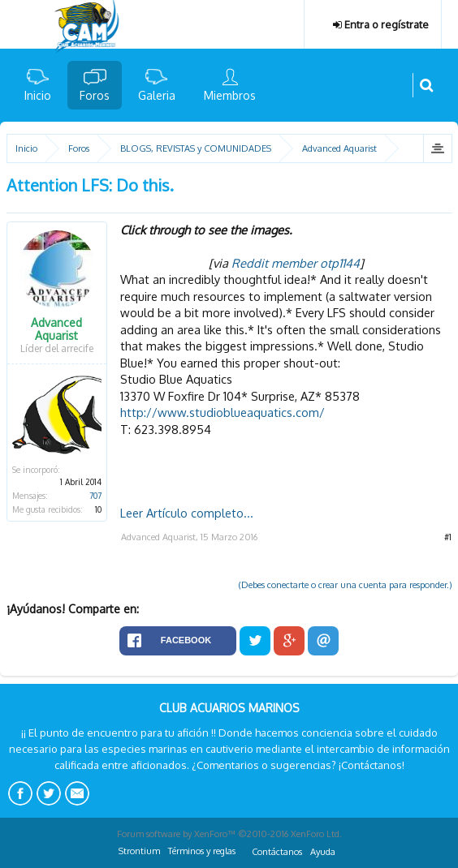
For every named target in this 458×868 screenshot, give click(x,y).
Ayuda (323, 852)
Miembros (230, 95)
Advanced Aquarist (56, 329)
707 (95, 496)
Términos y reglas (202, 851)
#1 (448, 537)
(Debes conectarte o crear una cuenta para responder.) (346, 585)
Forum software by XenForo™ (229, 834)
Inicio (38, 95)
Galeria (157, 95)
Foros (95, 95)
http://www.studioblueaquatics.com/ (223, 412)
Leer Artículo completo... (187, 513)
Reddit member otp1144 (296, 263)
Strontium (139, 851)
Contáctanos (277, 852)
